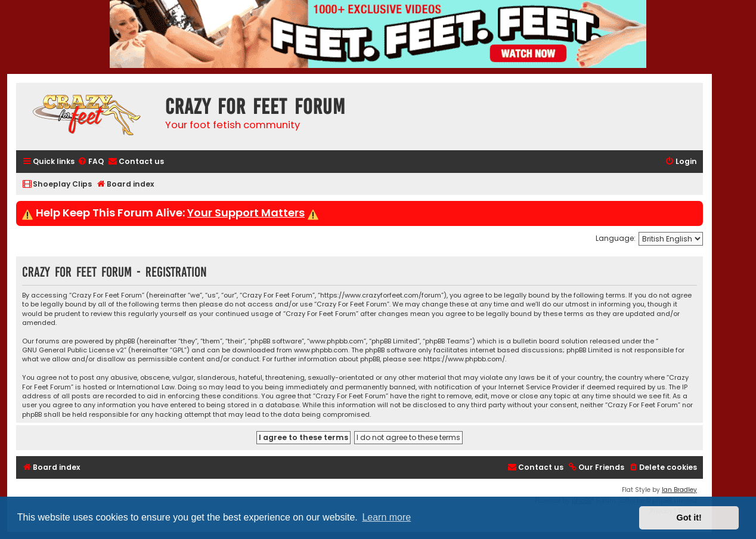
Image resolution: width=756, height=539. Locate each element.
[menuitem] (91, 162)
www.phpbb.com (321, 350)
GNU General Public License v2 (73, 350)
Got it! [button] (689, 518)
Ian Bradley (679, 490)
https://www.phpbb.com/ (464, 359)
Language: (616, 238)
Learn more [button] (386, 517)
